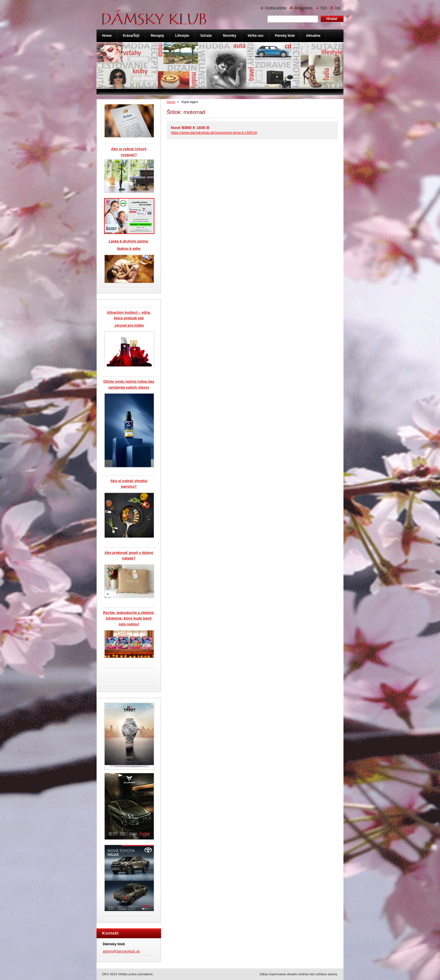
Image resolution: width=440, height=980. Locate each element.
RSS (324, 8)
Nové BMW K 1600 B (190, 128)
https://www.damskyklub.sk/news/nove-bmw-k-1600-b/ (214, 133)
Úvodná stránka (276, 8)
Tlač (337, 8)
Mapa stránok (303, 8)
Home (171, 102)
